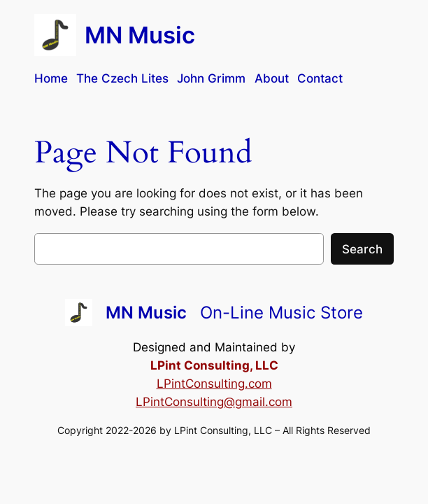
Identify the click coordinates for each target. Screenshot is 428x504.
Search (362, 249)
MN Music (140, 35)
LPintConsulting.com (214, 384)
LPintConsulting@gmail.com (214, 402)
